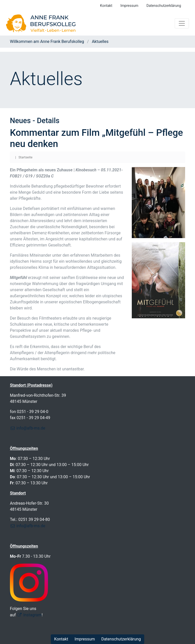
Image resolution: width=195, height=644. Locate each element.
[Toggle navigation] (182, 23)
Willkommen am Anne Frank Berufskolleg (47, 42)
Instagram (32, 615)
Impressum (129, 6)
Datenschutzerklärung (164, 6)
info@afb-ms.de (31, 428)
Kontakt (106, 6)
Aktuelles (100, 42)
